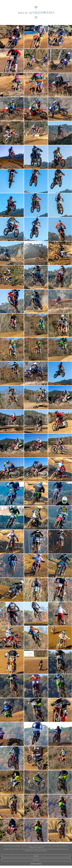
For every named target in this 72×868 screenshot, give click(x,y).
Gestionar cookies (36, 863)
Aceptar (36, 856)
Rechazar (36, 860)
